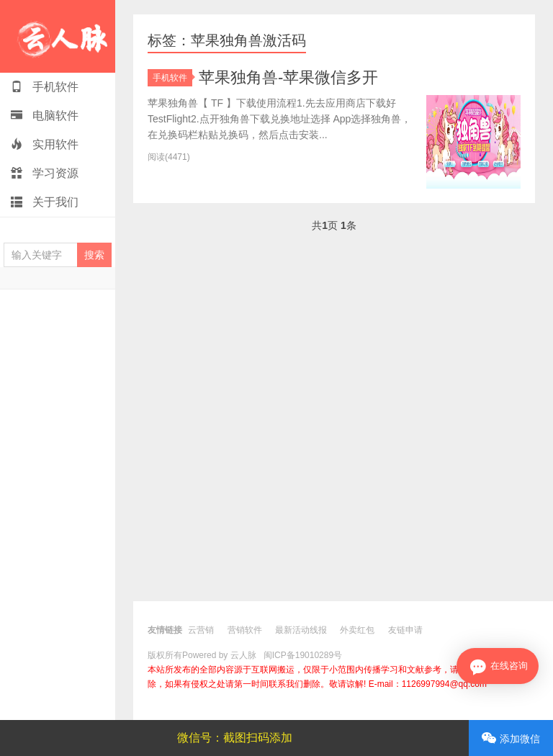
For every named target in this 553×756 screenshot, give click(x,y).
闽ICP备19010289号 (303, 655)
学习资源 (45, 173)
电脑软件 (45, 116)
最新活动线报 (301, 630)
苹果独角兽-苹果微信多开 (288, 77)
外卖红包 (357, 630)
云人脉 (58, 36)
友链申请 (405, 630)
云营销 (201, 630)
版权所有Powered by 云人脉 (202, 655)
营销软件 (245, 630)
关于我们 (45, 202)
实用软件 (45, 144)
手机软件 (45, 87)
